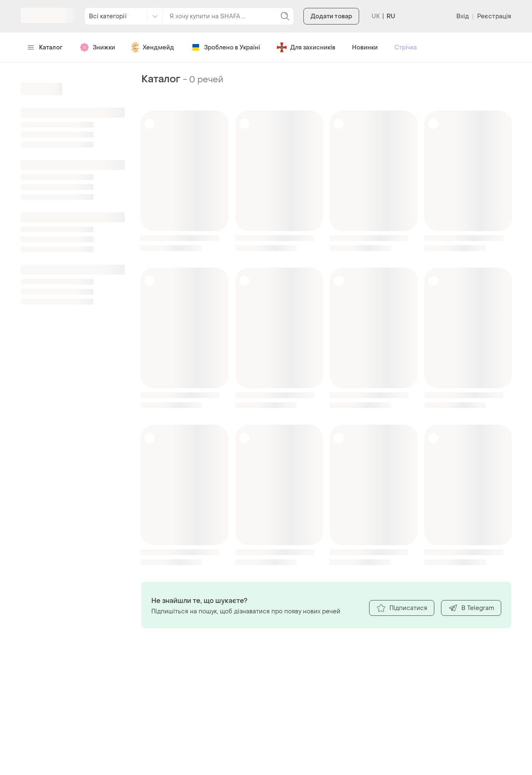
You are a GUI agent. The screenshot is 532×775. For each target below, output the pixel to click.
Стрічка (406, 48)
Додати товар (331, 16)
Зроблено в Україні (225, 47)
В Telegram (471, 608)
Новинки (365, 48)
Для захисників (306, 47)
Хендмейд (153, 47)
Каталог (45, 48)
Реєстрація (494, 16)
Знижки (97, 47)
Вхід (463, 16)
